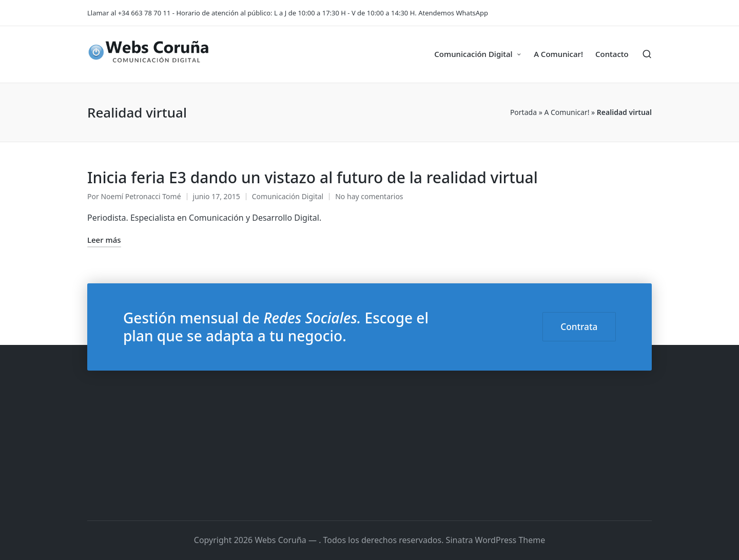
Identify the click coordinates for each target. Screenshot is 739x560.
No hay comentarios (369, 196)
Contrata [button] (579, 327)
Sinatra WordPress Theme (496, 540)
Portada (523, 112)
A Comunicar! (567, 112)
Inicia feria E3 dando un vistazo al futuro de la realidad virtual (313, 177)
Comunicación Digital (288, 196)
